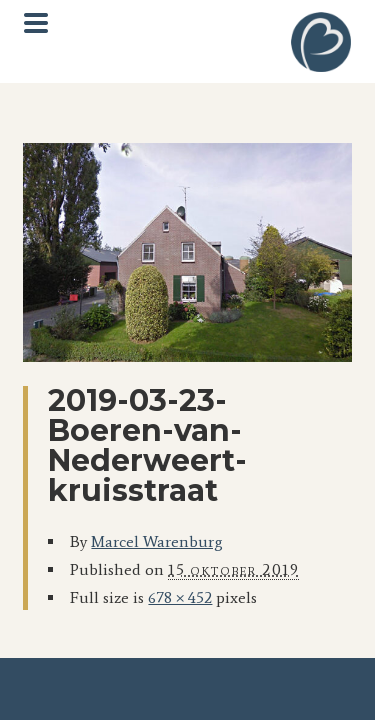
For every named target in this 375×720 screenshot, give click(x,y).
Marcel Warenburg (157, 541)
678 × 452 (180, 597)
